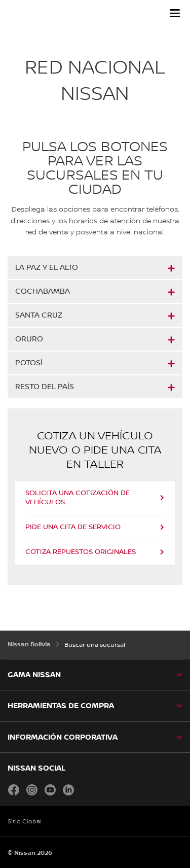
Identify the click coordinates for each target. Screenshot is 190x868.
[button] (175, 13)
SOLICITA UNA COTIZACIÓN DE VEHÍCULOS (78, 498)
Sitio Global (25, 822)
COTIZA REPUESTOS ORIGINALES (81, 552)
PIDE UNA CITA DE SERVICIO (73, 527)
